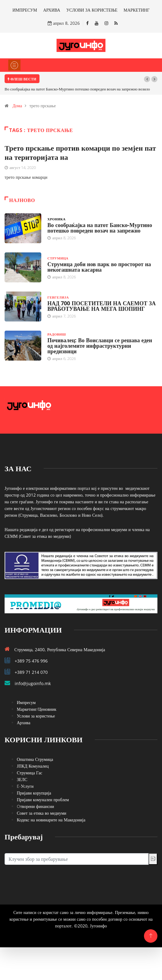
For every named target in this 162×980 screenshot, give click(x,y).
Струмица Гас (29, 773)
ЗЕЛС (22, 779)
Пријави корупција (34, 793)
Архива (24, 723)
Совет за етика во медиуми (42, 813)
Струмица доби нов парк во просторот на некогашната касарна (99, 267)
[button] (147, 79)
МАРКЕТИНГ (136, 10)
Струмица (58, 258)
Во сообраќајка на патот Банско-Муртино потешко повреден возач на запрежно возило (77, 89)
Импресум (26, 702)
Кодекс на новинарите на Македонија (51, 820)
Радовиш (57, 334)
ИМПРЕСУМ (25, 10)
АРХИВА (52, 10)
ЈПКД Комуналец (33, 766)
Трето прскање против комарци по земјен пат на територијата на (80, 152)
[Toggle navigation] (14, 65)
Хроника (56, 219)
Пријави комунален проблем (43, 800)
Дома (17, 106)
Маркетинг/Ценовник (37, 709)
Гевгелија (58, 297)
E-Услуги (25, 786)
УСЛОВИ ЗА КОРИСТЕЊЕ (92, 10)
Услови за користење (36, 716)
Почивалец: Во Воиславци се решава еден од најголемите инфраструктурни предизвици (100, 346)
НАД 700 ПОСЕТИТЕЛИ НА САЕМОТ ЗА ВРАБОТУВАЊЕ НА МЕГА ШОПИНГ (101, 306)
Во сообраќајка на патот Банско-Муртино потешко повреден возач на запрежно (100, 228)
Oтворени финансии (35, 806)
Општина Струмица (35, 759)
